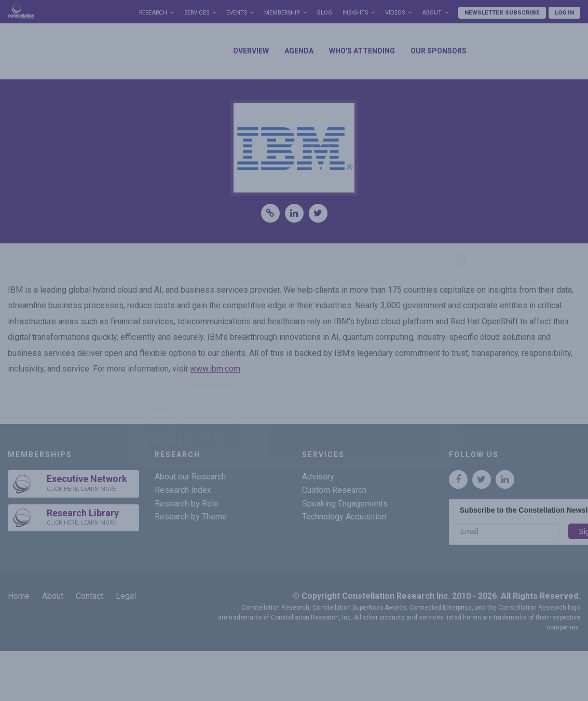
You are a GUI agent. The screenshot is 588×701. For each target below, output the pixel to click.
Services (197, 13)
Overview (251, 51)
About (432, 13)
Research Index (183, 490)
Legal (126, 596)
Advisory (318, 477)
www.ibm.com (215, 369)
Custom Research (334, 490)
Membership (282, 13)
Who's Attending (362, 51)
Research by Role (187, 504)
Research (153, 13)
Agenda (299, 51)
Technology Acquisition (344, 517)
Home (19, 596)
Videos (395, 13)
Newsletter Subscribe (502, 13)
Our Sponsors (439, 51)
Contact (90, 596)
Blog (325, 13)
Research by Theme (191, 517)
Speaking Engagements (345, 504)
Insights (355, 13)
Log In (564, 13)
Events (237, 13)
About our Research (190, 477)
